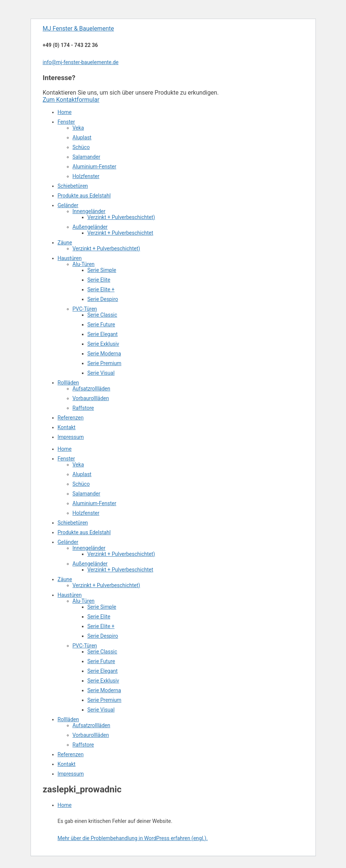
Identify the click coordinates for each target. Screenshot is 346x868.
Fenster (66, 122)
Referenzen (71, 418)
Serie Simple (102, 270)
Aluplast (82, 137)
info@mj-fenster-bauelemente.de (81, 62)
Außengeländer (90, 227)
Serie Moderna (104, 354)
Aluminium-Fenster (95, 167)
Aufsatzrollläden (91, 389)
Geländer (68, 205)
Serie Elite (99, 280)
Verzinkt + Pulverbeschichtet (120, 233)
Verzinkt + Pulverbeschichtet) (121, 217)
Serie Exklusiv (103, 344)
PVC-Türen (85, 309)
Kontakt (67, 427)
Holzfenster (86, 176)
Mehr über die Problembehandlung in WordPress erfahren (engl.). (133, 838)
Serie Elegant (103, 334)
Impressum (71, 437)
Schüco (81, 147)
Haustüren (70, 258)
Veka (78, 128)
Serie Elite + (101, 289)
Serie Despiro (103, 299)
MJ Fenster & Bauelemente (78, 28)
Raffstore (83, 408)
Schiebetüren (73, 186)
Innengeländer (89, 211)
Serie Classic (102, 315)
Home (65, 112)
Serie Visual (101, 373)
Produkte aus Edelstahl (84, 196)
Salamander (87, 157)
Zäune (65, 243)
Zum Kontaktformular (71, 100)
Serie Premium (104, 363)
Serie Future (101, 324)
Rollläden (69, 383)
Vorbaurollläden (91, 398)
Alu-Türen (84, 264)
